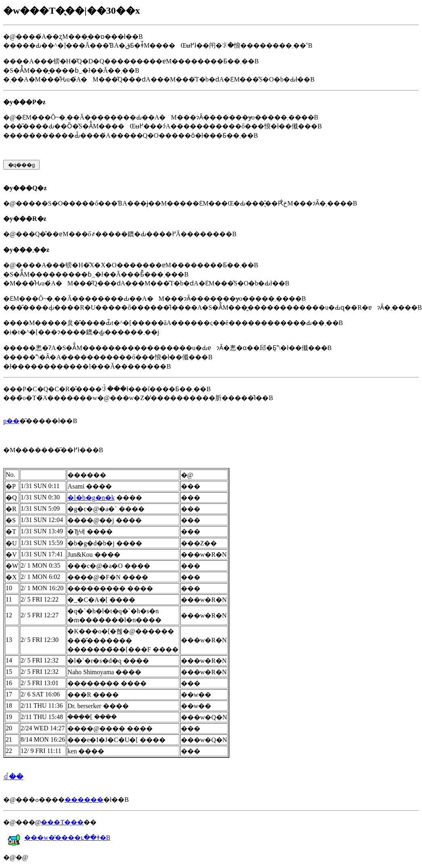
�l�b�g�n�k (91, 498)
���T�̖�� (62, 822)
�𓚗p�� (11, 421)
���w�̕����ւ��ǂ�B (59, 838)
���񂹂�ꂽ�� (13, 777)
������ (84, 800)
